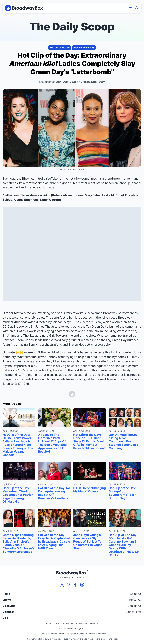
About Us (136, 594)
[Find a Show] (137, 8)
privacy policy (73, 639)
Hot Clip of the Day (60, 47)
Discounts (9, 606)
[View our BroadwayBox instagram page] (69, 585)
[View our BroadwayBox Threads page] (82, 585)
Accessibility (81, 623)
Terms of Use (67, 623)
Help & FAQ (135, 600)
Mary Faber (93, 195)
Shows (7, 600)
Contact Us (134, 606)
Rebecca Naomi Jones (68, 195)
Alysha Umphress (26, 200)
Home (6, 594)
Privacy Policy (53, 623)
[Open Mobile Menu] (130, 8)
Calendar (8, 612)
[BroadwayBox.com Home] (24, 8)
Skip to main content (72, 0)
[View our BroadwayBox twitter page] (62, 585)
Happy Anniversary (84, 47)
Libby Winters (50, 200)
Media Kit (94, 623)
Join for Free (134, 612)
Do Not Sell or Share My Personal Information (86, 634)
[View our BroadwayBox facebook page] (75, 585)
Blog (5, 618)
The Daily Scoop (72, 27)
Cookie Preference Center (52, 634)
